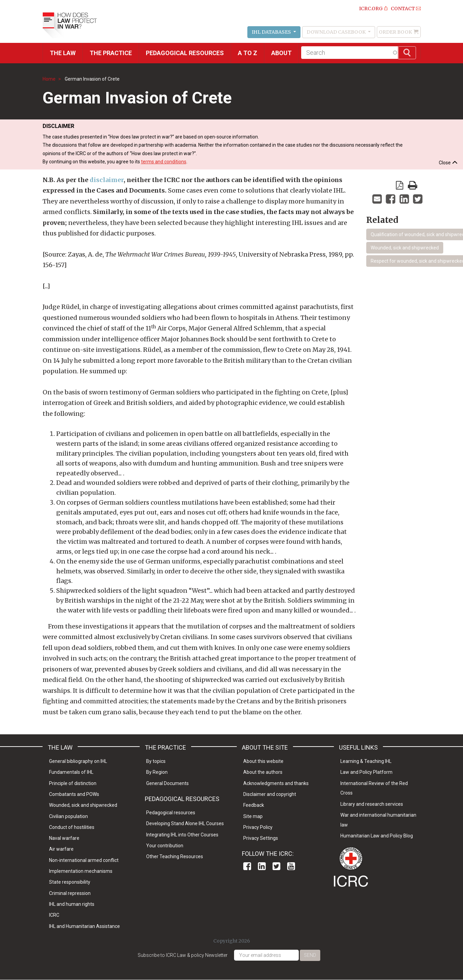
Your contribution (165, 846)
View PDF (400, 185)
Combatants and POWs (74, 794)
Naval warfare (64, 838)
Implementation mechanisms (81, 871)
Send (310, 955)
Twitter (276, 866)
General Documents (167, 783)
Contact (403, 9)
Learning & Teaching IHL (366, 761)
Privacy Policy (258, 827)
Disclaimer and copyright (270, 794)
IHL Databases (272, 32)
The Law (63, 53)
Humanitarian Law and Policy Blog (377, 836)
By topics (156, 761)
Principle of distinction (73, 783)
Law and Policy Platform (366, 772)
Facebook (247, 866)
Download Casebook (337, 32)
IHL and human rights (72, 904)
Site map (253, 816)
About (281, 53)
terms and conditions (164, 162)
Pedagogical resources (185, 53)
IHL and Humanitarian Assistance (84, 926)
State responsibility (70, 882)
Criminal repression (70, 893)
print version (413, 185)
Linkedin (262, 866)
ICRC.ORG (371, 9)
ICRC (54, 915)
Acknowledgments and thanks (276, 783)
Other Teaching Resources (175, 856)
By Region (157, 772)
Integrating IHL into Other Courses (182, 835)
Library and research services (372, 804)
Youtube (291, 866)
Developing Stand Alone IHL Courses (185, 823)
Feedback (254, 805)
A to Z (248, 53)
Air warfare (61, 849)
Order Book (395, 32)
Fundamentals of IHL (71, 772)
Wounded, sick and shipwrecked (405, 248)
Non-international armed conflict (84, 860)
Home (49, 79)
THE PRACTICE (111, 53)
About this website (263, 761)
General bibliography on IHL (78, 761)
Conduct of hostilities (72, 827)
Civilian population (68, 816)
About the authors (263, 772)
